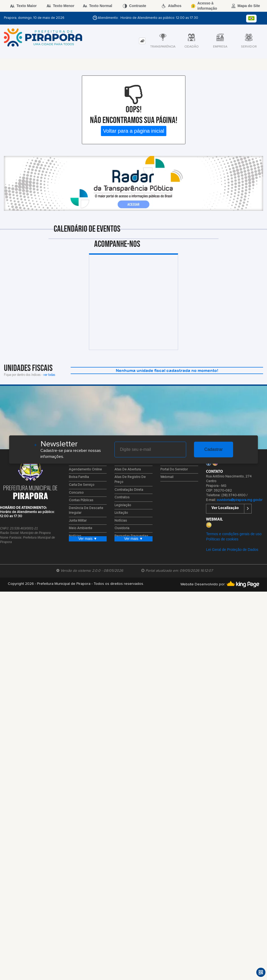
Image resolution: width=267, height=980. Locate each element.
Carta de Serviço (82, 485)
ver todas (49, 374)
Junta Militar (78, 521)
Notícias (121, 521)
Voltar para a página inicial (134, 131)
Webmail (167, 477)
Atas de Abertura (128, 469)
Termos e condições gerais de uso (234, 534)
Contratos (122, 497)
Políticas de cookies (222, 539)
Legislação (123, 505)
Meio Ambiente (81, 528)
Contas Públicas (81, 500)
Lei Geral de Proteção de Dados (232, 550)
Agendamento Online (85, 469)
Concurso (76, 493)
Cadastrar (214, 449)
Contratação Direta (129, 490)
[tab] (142, 41)
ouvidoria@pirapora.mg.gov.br (239, 500)
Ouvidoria (122, 528)
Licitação (121, 513)
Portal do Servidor (174, 469)
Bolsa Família (79, 477)
